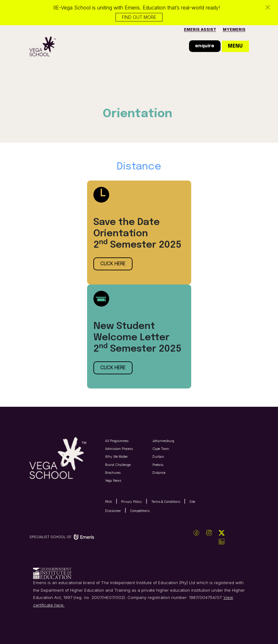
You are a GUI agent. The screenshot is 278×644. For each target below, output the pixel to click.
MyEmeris (234, 29)
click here (113, 264)
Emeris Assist (200, 29)
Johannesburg (163, 441)
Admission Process (119, 449)
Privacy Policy (132, 502)
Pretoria (158, 465)
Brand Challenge (118, 465)
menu (235, 46)
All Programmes (117, 441)
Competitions (140, 511)
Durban (158, 457)
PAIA (109, 502)
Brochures (113, 473)
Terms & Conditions (166, 502)
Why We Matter (116, 457)
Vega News (113, 480)
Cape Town (161, 449)
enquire (205, 46)
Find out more (139, 17)
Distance (159, 473)
